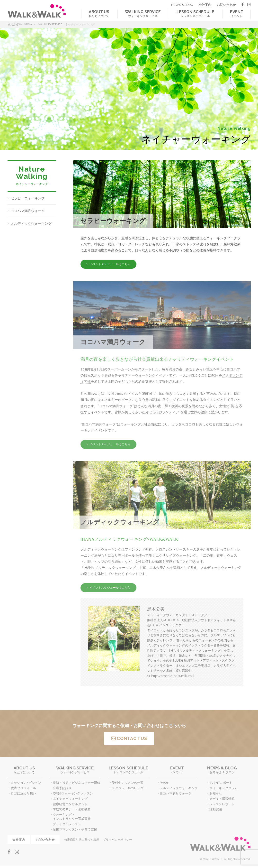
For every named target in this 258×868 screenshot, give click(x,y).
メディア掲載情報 (222, 799)
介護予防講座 (62, 788)
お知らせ (216, 793)
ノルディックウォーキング (31, 223)
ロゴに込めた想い (23, 793)
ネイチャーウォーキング (70, 799)
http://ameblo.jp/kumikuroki (173, 676)
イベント (237, 14)
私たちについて (99, 14)
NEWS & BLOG (182, 5)
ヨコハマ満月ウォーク (28, 211)
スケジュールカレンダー (129, 788)
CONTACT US (132, 738)
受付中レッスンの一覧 (128, 783)
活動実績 (216, 809)
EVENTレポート (221, 783)
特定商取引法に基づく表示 (82, 840)
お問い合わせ (226, 5)
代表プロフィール (23, 788)
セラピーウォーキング (28, 198)
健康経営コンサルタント (70, 804)
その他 (165, 783)
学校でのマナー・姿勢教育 (72, 809)
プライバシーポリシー (117, 840)
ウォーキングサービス (143, 14)
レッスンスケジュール (195, 14)
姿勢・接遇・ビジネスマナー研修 (76, 783)
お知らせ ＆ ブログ (222, 770)
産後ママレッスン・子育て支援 (75, 829)
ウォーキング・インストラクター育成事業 (72, 817)
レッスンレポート (222, 804)
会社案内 (205, 5)
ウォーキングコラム (224, 788)
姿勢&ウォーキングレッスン (73, 793)
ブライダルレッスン (67, 824)
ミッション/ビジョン (26, 783)
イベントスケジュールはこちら (110, 264)
